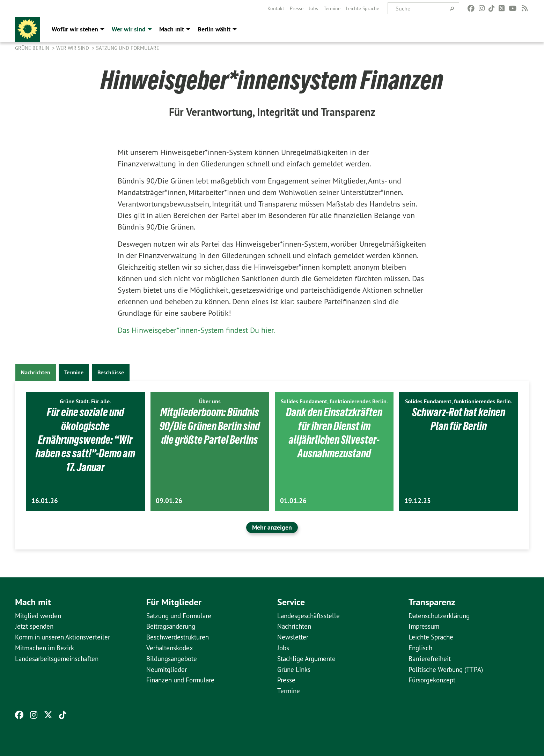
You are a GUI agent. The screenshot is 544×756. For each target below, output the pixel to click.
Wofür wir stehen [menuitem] (75, 29)
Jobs (314, 8)
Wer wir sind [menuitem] (129, 29)
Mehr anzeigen (272, 527)
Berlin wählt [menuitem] (214, 29)
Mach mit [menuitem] (172, 29)
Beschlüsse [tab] (111, 372)
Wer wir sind (73, 48)
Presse (297, 8)
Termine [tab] (74, 372)
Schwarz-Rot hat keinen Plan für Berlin (459, 419)
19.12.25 (418, 501)
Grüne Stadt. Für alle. (85, 401)
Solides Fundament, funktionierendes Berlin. (334, 401)
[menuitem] (276, 8)
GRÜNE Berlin (33, 48)
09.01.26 (169, 501)
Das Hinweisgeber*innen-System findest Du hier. (196, 330)
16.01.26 (45, 501)
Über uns (210, 401)
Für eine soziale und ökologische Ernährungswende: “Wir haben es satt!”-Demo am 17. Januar (86, 440)
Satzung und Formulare (128, 48)
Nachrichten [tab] (36, 372)
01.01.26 (293, 501)
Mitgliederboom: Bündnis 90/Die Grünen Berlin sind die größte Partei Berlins (210, 426)
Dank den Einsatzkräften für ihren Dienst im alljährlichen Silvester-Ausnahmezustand (334, 433)
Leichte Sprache (363, 8)
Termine (332, 8)
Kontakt (276, 8)
